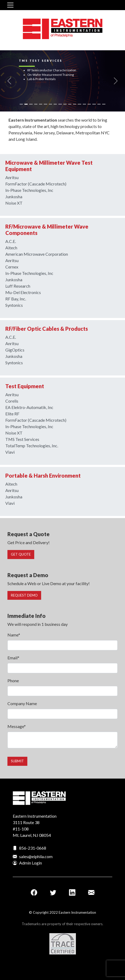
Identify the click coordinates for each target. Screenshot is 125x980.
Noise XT (14, 203)
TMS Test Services (22, 439)
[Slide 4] (36, 104)
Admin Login (31, 863)
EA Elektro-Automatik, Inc (29, 407)
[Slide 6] (45, 104)
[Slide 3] (31, 104)
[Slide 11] (70, 104)
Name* (14, 635)
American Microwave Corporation (37, 254)
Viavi (10, 452)
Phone (13, 681)
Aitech (11, 248)
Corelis (12, 401)
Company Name (22, 703)
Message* (17, 726)
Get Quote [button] (21, 554)
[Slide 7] (50, 104)
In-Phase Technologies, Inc (29, 190)
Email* (13, 658)
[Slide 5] (41, 104)
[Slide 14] (84, 104)
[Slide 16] (94, 104)
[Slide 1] (21, 104)
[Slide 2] (26, 104)
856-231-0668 (33, 848)
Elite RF (12, 414)
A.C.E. (11, 241)
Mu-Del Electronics (23, 292)
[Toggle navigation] (10, 5)
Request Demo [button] (24, 595)
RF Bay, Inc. (16, 299)
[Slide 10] (65, 104)
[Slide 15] (89, 104)
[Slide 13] (79, 104)
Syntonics (14, 305)
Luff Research (18, 286)
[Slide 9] (60, 104)
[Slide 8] (55, 104)
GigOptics (15, 350)
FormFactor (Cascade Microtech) (36, 184)
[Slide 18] (104, 104)
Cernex (12, 267)
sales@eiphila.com (36, 856)
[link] (62, 81)
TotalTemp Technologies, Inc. (32, 446)
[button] (9, 81)
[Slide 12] (75, 104)
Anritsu (12, 177)
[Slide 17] (99, 104)
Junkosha (14, 197)
